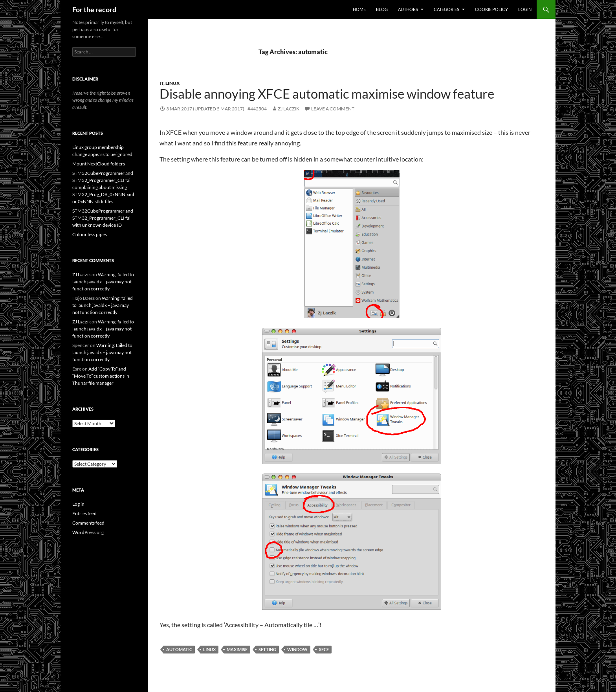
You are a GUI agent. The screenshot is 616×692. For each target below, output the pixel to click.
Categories (446, 9)
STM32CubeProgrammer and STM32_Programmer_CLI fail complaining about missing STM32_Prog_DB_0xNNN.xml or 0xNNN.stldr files (103, 187)
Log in (78, 504)
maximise (237, 649)
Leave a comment (333, 109)
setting (267, 649)
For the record (94, 9)
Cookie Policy (491, 9)
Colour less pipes (90, 234)
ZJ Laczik (289, 109)
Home (359, 9)
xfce (324, 649)
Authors (408, 9)
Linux (173, 83)
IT (161, 83)
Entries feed (84, 513)
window (297, 649)
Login (525, 9)
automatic (179, 649)
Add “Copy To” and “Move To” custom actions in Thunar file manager (101, 376)
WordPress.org (88, 532)
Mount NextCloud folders (99, 164)
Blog (382, 9)
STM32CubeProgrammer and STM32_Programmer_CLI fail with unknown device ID (103, 218)
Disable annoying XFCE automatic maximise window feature (327, 94)
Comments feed (88, 523)
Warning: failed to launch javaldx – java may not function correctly (103, 282)
